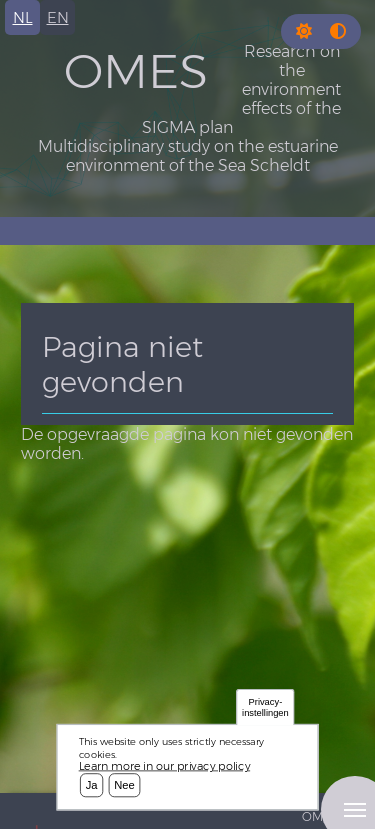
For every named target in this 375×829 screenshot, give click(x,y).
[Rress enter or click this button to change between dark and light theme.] (306, 31)
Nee (124, 785)
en (58, 17)
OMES (136, 71)
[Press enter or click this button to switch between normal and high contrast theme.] (338, 31)
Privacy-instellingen (265, 707)
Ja (92, 785)
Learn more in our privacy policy (165, 765)
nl (23, 17)
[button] (304, 31)
